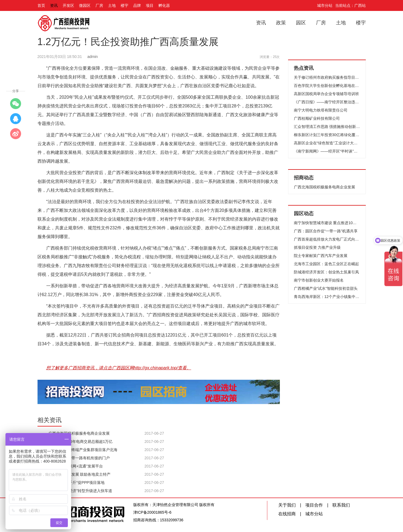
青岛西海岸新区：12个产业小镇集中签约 (327, 297)
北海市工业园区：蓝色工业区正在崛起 (326, 264)
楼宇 (124, 5)
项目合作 (314, 505)
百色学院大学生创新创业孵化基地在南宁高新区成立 (327, 86)
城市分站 (325, 5)
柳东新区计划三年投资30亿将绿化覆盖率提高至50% (327, 135)
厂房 (99, 5)
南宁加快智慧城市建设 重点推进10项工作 (327, 223)
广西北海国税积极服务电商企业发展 (324, 187)
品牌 (137, 5)
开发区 (68, 5)
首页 (41, 5)
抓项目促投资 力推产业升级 (317, 247)
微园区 (85, 5)
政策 (281, 23)
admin (92, 57)
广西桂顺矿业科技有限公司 (317, 118)
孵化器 (164, 5)
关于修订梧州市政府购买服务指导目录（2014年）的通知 (327, 77)
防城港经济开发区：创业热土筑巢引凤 (326, 272)
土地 (112, 5)
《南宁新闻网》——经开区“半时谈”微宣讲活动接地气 (327, 151)
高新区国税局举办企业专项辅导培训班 (326, 94)
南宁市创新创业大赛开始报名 (319, 280)
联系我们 (341, 505)
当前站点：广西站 (350, 5)
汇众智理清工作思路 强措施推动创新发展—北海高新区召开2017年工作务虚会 (327, 127)
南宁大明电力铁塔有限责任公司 (321, 110)
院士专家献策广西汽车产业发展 (321, 256)
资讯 (54, 5)
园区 (301, 23)
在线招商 (287, 514)
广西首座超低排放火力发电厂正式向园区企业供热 (327, 239)
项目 (150, 5)
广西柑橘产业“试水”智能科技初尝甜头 (326, 288)
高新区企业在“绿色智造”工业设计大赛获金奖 (327, 143)
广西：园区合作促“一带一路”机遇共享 (326, 231)
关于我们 (287, 505)
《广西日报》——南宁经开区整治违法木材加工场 (327, 102)
